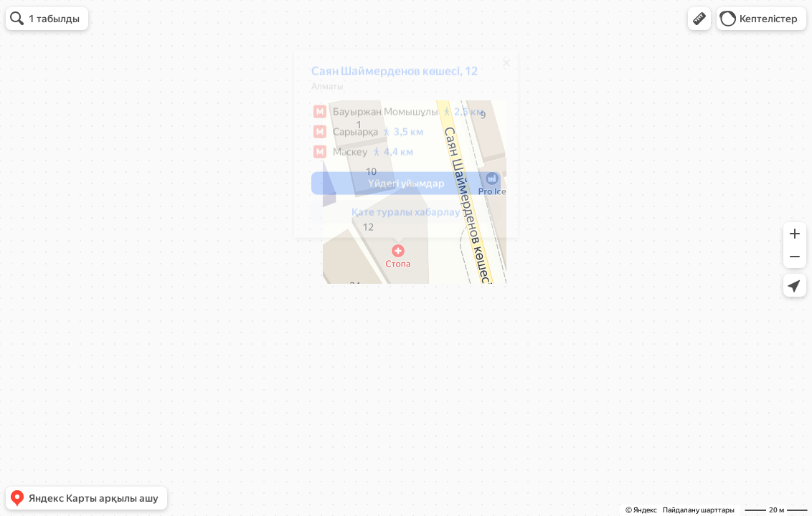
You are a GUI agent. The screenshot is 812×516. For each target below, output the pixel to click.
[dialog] (399, 149)
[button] (699, 19)
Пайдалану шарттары (699, 510)
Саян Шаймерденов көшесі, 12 (387, 76)
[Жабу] (499, 68)
